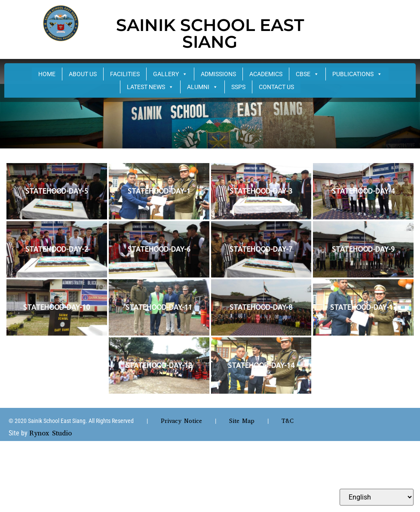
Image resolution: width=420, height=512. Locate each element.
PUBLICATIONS (357, 74)
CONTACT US (276, 87)
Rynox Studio (51, 433)
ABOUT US (83, 74)
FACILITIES (125, 74)
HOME (47, 74)
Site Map (242, 421)
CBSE (307, 74)
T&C (288, 421)
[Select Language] (377, 497)
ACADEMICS (266, 74)
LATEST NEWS (150, 87)
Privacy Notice (181, 421)
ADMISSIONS (218, 74)
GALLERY (170, 74)
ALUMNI (202, 87)
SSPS (238, 87)
